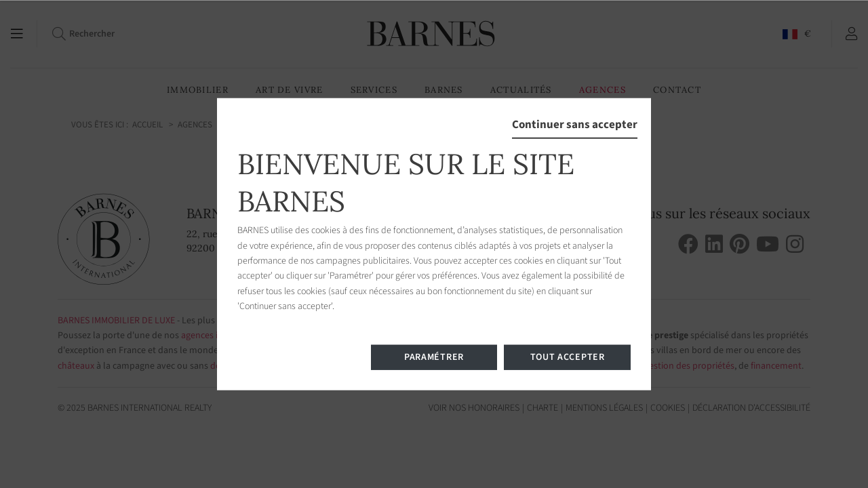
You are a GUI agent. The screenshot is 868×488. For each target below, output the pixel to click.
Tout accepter (568, 357)
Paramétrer (434, 357)
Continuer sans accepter (575, 125)
